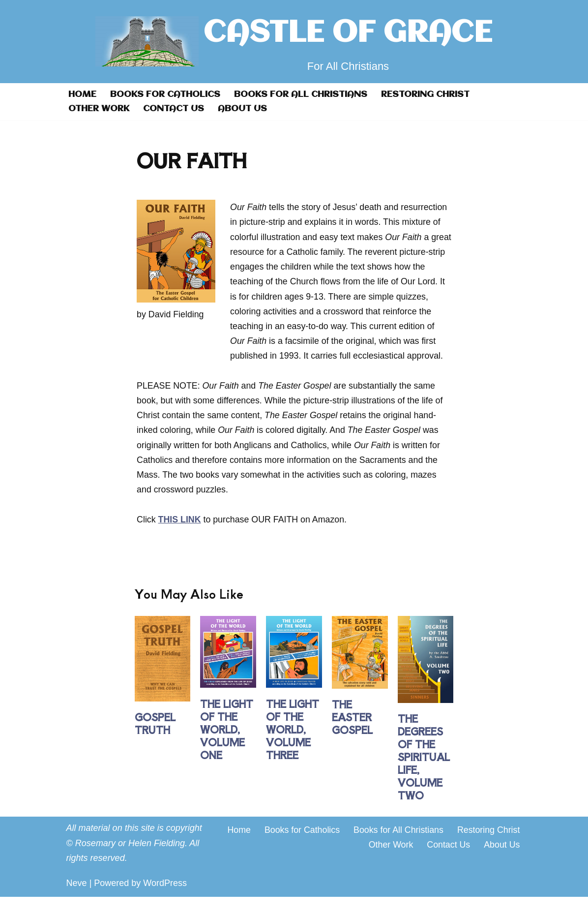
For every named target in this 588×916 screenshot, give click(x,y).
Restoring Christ (429, 94)
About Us (244, 109)
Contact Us (175, 109)
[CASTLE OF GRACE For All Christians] (294, 42)
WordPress (165, 903)
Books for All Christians (304, 94)
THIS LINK (180, 538)
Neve (77, 903)
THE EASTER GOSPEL (352, 737)
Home (83, 94)
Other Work (99, 109)
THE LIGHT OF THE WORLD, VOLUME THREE (293, 748)
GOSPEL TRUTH (155, 743)
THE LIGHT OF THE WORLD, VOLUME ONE (227, 748)
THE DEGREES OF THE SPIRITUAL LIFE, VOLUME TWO (424, 777)
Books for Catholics (167, 94)
